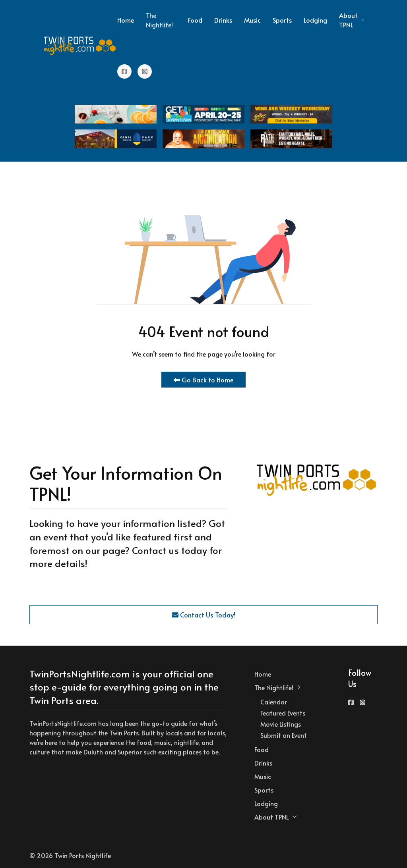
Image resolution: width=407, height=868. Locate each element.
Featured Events (283, 713)
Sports (282, 20)
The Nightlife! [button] (159, 20)
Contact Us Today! (203, 615)
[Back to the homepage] (80, 46)
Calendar (274, 702)
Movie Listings (281, 724)
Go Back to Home (203, 380)
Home (126, 20)
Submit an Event (284, 735)
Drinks (223, 20)
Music (252, 20)
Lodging (315, 20)
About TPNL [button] (352, 20)
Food (195, 20)
